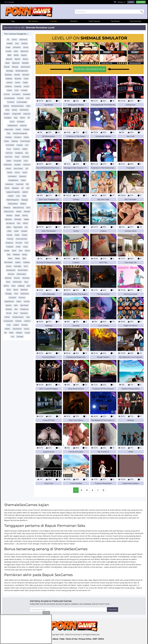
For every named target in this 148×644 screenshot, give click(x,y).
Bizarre (25, 59)
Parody (10, 235)
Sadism (18, 262)
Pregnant (10, 247)
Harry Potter (18, 169)
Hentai (10, 172)
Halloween (8, 165)
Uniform (27, 321)
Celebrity (9, 86)
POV (26, 243)
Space (16, 290)
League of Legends (13, 192)
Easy (16, 118)
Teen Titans (24, 305)
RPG (24, 258)
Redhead (16, 255)
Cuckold (20, 98)
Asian (16, 51)
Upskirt (16, 325)
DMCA (101, 639)
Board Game (25, 67)
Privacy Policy (85, 639)
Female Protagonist (20, 133)
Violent (7, 329)
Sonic (9, 290)
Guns (26, 161)
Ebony (23, 118)
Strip (16, 294)
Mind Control (9, 212)
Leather (25, 192)
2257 (95, 639)
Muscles (9, 215)
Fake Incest (9, 129)
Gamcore (9, 153)
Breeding (8, 75)
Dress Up (27, 114)
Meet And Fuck (18, 208)
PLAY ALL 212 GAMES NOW (90, 69)
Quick (14, 251)
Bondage (10, 71)
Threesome (24, 309)
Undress (18, 321)
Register (141, 2)
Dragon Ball (16, 114)
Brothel (17, 75)
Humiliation (12, 176)
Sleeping (21, 286)
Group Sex (18, 161)
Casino (18, 82)
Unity (9, 325)
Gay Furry (9, 157)
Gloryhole (26, 157)
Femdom (18, 137)
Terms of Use (72, 639)
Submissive (25, 294)
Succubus (12, 298)
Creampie (26, 94)
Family (18, 129)
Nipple (26, 219)
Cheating (18, 86)
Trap (28, 317)
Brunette (26, 75)
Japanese (15, 188)
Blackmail (16, 63)
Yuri (13, 337)
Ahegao (10, 43)
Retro (10, 258)
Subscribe (113, 609)
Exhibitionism (13, 126)
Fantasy (26, 129)
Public (18, 247)
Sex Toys (11, 274)
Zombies (20, 337)
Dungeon (8, 118)
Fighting (15, 141)
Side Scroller (17, 282)
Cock (16, 90)
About (55, 639)
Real (9, 255)
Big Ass (24, 55)
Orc (26, 227)
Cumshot (11, 102)
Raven (27, 251)
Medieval (7, 208)
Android (24, 43)
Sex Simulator (23, 270)
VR (5, 333)
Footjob (20, 145)
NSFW (25, 223)
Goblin (9, 161)
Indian (23, 180)
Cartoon (9, 82)
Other (9, 231)
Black (8, 63)
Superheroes (9, 301)
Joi (22, 188)
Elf (29, 118)
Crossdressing (9, 98)
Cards (26, 79)
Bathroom (24, 51)
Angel (8, 47)
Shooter (17, 278)
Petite (17, 235)
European (21, 122)
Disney (15, 110)
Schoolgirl (18, 266)
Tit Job (9, 313)
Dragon (7, 114)
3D (8, 39)
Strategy (9, 294)
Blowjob (15, 67)
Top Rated (115, 21)
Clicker (9, 90)
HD (27, 169)
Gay (27, 153)
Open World (18, 227)
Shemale (8, 278)
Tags (13, 21)
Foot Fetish (10, 145)
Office (9, 227)
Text (16, 309)
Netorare (9, 219)
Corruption (16, 94)
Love (18, 196)
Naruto (25, 215)
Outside (24, 231)
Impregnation (13, 180)
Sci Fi (26, 266)
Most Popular (95, 21)
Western (19, 333)
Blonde (7, 67)
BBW (9, 55)
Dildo (28, 106)
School (9, 266)
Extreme (23, 126)
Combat (24, 90)
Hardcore (27, 165)
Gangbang (19, 153)
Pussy (26, 247)
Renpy (25, 255)
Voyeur (27, 329)
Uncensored (8, 321)
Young (27, 333)
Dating (6, 106)
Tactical (27, 301)
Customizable (22, 102)
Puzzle (7, 251)
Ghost (17, 157)
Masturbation (13, 204)
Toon (16, 313)
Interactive (9, 184)
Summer (22, 298)
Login (131, 2)
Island (7, 188)
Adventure (23, 39)
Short (8, 282)
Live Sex (54, 21)
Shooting (26, 278)
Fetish (6, 141)
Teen (16, 305)
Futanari (17, 149)
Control (7, 94)
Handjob (17, 165)
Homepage (9, 2)
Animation (17, 47)
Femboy (9, 137)
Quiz (21, 251)
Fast (9, 133)
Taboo (19, 301)
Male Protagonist (13, 200)
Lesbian (11, 196)
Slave (13, 286)
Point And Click (21, 239)
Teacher (9, 305)
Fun (27, 145)
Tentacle (9, 309)
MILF (28, 208)
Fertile (26, 137)
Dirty (7, 110)
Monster (27, 212)
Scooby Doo (11, 270)
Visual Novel (17, 329)
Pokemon (9, 243)
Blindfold (25, 63)
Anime (26, 47)
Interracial (20, 184)
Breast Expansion (22, 71)
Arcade (9, 51)
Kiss (28, 188)
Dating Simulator (18, 106)
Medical (23, 204)
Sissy (26, 282)
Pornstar (19, 243)
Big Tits (17, 59)
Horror (17, 172)
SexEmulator (21, 274)
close (46, 613)
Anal (17, 43)
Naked (17, 215)
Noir (19, 223)
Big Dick (9, 59)
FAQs (62, 639)
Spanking (24, 290)
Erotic (12, 122)
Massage (24, 200)
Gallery (25, 149)
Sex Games (33, 21)
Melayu (121, 2)
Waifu (11, 333)
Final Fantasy (25, 141)
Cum (28, 98)
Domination (24, 110)
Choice (26, 86)
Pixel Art (10, 239)
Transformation (18, 317)
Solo (28, 286)
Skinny (6, 286)
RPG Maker (9, 262)
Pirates (25, 235)
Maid (24, 196)
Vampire (24, 325)
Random (74, 21)
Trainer (7, 317)
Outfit (16, 231)
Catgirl (25, 82)
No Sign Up (10, 223)
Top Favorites (135, 21)
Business (18, 79)
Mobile (19, 212)
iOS (27, 184)
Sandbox (26, 262)
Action (14, 39)
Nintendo (18, 219)
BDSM (16, 55)
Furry (9, 149)
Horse (25, 172)
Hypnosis (23, 176)
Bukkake (9, 79)
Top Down (24, 313)
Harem (9, 169)
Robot (17, 258)
